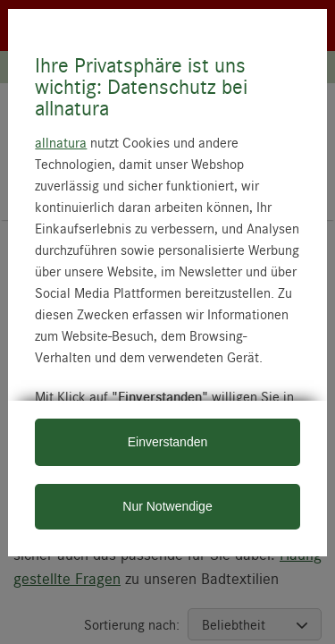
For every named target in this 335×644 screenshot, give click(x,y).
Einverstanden (168, 442)
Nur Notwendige (167, 506)
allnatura (61, 142)
